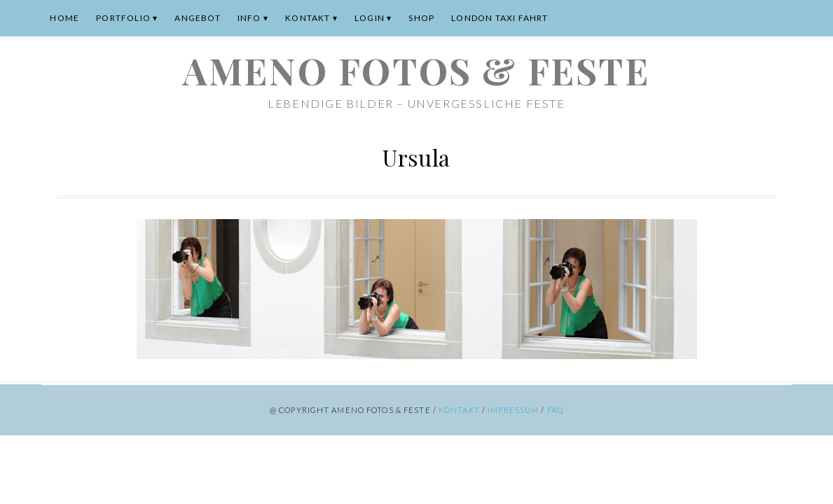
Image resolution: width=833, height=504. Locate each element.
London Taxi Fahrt (500, 18)
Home (64, 18)
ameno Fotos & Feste (416, 70)
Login (370, 18)
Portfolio (123, 18)
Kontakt (308, 18)
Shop (421, 18)
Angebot (197, 18)
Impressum (513, 410)
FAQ (555, 410)
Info (249, 18)
